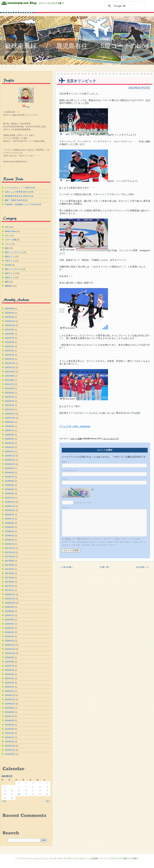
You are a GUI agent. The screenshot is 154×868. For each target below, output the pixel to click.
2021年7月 (9, 384)
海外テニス (10, 273)
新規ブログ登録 (130, 858)
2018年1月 (9, 544)
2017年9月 (9, 561)
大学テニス (10, 261)
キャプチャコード (82, 503)
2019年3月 (9, 489)
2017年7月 (9, 569)
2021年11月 (10, 367)
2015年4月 (9, 679)
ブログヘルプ (115, 858)
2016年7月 (9, 615)
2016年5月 (9, 624)
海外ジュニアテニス (14, 269)
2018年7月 (9, 519)
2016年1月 (9, 641)
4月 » (48, 801)
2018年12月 (10, 502)
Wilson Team (10, 231)
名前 (64, 462)
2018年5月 (9, 527)
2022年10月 (10, 325)
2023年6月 (9, 309)
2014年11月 (10, 700)
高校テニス (10, 278)
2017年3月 (9, 582)
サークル (58, 858)
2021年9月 (9, 376)
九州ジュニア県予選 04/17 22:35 (19, 192)
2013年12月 (10, 746)
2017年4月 (9, 578)
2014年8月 (9, 712)
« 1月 (4, 801)
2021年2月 (9, 405)
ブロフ (65, 479)
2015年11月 (10, 649)
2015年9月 (9, 658)
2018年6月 (9, 523)
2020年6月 (9, 435)
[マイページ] (44, 3)
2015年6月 (9, 670)
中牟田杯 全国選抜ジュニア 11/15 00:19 (23, 205)
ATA (7, 227)
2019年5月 (9, 485)
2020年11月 (10, 414)
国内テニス (10, 257)
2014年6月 (9, 721)
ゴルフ (8, 236)
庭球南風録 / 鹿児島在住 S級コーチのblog (77, 46)
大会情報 (94, 858)
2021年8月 (9, 380)
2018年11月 (10, 506)
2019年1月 (9, 498)
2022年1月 (9, 359)
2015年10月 (10, 653)
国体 (7, 248)
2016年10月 (10, 603)
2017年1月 (9, 590)
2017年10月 (10, 557)
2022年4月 (9, 351)
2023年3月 (9, 317)
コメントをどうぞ (111, 439)
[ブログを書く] (57, 3)
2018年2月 (9, 540)
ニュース (48, 858)
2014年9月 (9, 708)
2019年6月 (9, 481)
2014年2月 (9, 737)
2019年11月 (10, 460)
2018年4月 (9, 531)
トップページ (23, 858)
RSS (28, 107)
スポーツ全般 (76, 439)
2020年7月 (9, 431)
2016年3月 (9, 632)
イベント (104, 858)
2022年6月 (9, 342)
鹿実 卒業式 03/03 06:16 (16, 200)
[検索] (125, 6)
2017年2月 (9, 586)
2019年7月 (9, 477)
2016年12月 (10, 594)
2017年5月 (9, 573)
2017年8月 (9, 565)
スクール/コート (81, 858)
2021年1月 (9, 410)
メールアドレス (69, 470)
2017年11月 (10, 552)
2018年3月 (9, 536)
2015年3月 (9, 683)
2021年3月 (9, 401)
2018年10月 (10, 510)
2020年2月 (9, 447)
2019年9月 (9, 468)
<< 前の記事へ (67, 567)
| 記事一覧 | (105, 567)
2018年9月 (9, 515)
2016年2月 (9, 636)
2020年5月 (9, 439)
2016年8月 (9, 611)
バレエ (8, 244)
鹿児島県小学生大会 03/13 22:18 (19, 196)
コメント (66, 507)
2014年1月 (9, 742)
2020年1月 (9, 452)
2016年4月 (9, 628)
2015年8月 (9, 662)
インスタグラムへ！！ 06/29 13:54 (20, 188)
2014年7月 (9, 716)
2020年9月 (9, 422)
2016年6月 (9, 620)
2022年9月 (9, 330)
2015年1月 (9, 691)
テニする (68, 858)
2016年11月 (10, 599)
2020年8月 (9, 426)
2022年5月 (9, 346)
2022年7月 (9, 338)
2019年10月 (10, 464)
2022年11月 (10, 321)
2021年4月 (9, 397)
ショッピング (36, 858)
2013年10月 (10, 754)
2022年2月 (9, 355)
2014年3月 (9, 733)
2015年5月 (9, 674)
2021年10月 (10, 372)
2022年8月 (9, 334)
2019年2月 (9, 494)
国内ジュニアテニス (14, 252)
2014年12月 (10, 695)
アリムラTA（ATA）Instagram (75, 426)
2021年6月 (9, 388)
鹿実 (7, 282)
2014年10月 (10, 704)
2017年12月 (10, 548)
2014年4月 (9, 729)
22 (19, 794)
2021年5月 (9, 393)
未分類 (8, 265)
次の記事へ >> (142, 567)
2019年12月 (10, 456)
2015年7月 (9, 666)
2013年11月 (10, 750)
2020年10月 (10, 418)
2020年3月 (9, 443)
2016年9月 (9, 607)
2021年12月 (10, 363)
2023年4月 (9, 313)
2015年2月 (9, 687)
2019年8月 (9, 473)
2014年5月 (9, 725)
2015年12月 (10, 645)
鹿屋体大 (9, 286)
